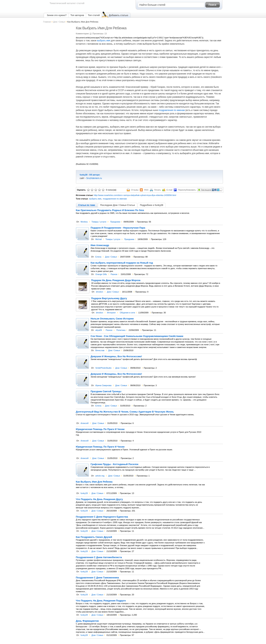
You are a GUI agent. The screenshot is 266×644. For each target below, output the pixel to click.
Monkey (84, 222)
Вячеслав (100, 350)
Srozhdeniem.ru (94, 178)
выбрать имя (104, 41)
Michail (98, 239)
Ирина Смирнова (103, 385)
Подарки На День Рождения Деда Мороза (116, 280)
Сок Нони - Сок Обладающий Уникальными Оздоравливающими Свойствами (137, 336)
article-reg (100, 476)
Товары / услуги (99, 222)
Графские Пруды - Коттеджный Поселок (115, 464)
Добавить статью (119, 15)
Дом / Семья (59, 22)
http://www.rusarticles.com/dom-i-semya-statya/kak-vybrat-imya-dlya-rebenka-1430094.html (135, 195)
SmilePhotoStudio (103, 368)
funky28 (84, 175)
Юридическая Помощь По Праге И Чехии (100, 429)
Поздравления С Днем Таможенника (97, 578)
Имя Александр (100, 245)
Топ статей (94, 15)
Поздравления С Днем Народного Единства (102, 517)
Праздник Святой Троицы (106, 391)
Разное (114, 274)
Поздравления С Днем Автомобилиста (99, 557)
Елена (98, 257)
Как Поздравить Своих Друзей (94, 537)
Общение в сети (127, 313)
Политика (121, 330)
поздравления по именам (172, 110)
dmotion (99, 292)
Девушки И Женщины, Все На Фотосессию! (116, 356)
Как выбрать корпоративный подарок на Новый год (122, 263)
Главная (47, 22)
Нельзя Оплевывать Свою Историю (112, 319)
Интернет (111, 313)
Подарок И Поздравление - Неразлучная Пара (118, 228)
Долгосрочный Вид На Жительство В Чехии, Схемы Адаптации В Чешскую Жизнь (125, 412)
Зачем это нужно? (57, 15)
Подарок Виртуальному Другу (109, 298)
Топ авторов (77, 15)
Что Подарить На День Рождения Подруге (101, 601)
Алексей (85, 423)
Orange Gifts (101, 274)
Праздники (115, 222)
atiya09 (99, 330)
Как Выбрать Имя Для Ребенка (94, 482)
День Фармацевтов (87, 621)
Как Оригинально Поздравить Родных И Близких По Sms (110, 210)
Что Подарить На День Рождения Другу (99, 499)
